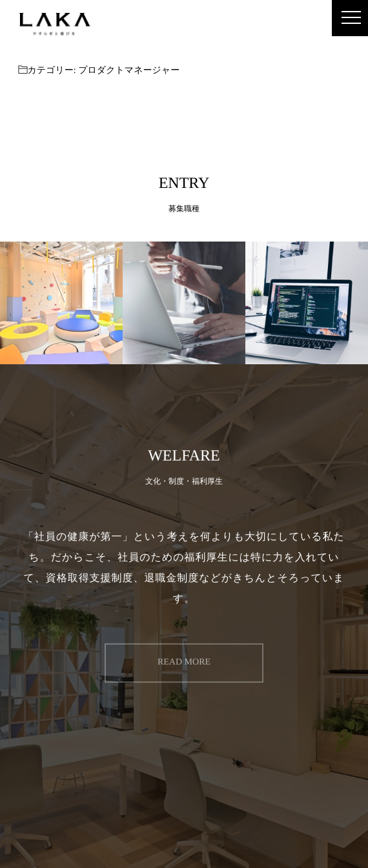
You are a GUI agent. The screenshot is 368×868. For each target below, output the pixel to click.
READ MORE (184, 660)
